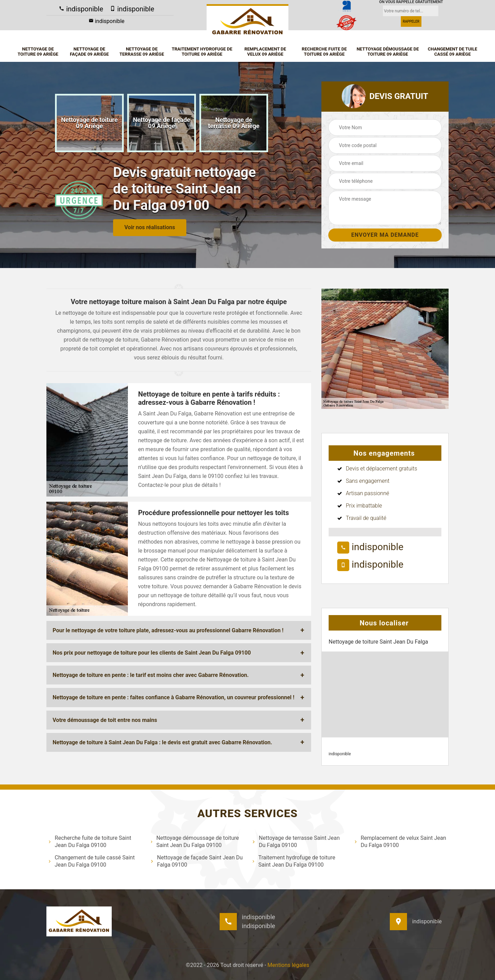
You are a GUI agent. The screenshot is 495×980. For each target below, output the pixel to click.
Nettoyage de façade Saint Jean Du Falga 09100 (197, 861)
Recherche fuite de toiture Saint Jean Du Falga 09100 (90, 842)
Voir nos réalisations (150, 227)
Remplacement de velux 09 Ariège (265, 52)
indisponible (81, 9)
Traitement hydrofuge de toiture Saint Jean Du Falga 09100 (294, 861)
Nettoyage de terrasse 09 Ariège (142, 52)
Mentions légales (288, 965)
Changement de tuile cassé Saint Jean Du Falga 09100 (91, 861)
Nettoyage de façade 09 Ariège (89, 52)
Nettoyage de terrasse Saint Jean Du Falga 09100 (296, 842)
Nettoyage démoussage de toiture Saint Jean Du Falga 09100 (195, 842)
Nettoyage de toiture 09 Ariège (38, 52)
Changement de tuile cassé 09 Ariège (452, 52)
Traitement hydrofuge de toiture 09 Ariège (202, 52)
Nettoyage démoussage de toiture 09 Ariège (388, 52)
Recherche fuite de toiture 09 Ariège (324, 52)
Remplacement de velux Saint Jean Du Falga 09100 (400, 842)
